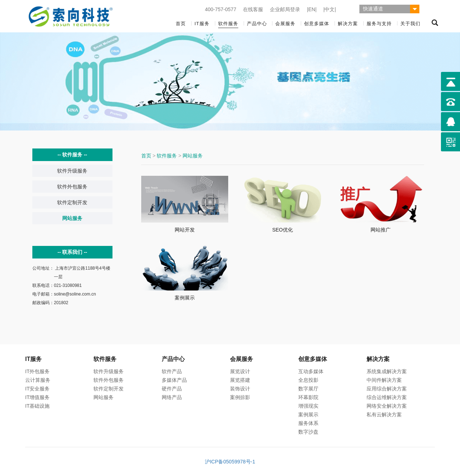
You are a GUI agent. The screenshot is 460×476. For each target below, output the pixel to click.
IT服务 (202, 24)
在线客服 (253, 9)
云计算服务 (38, 380)
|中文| (330, 9)
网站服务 (72, 218)
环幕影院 (308, 397)
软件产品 (172, 371)
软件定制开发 (72, 202)
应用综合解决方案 (387, 389)
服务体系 (308, 423)
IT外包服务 (37, 371)
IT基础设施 (37, 406)
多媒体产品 (174, 380)
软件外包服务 (72, 187)
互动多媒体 (311, 371)
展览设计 (240, 371)
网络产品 (172, 397)
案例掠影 (240, 397)
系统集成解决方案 (387, 371)
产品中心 (257, 24)
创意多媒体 (317, 24)
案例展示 (185, 298)
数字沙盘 (308, 432)
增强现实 (308, 406)
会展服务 (285, 24)
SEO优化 (282, 230)
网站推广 (381, 230)
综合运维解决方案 (387, 397)
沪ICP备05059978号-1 (230, 462)
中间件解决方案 (384, 380)
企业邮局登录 (285, 9)
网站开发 (185, 230)
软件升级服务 (72, 171)
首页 (181, 24)
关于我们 (410, 24)
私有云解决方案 (384, 415)
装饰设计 (240, 389)
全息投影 (308, 380)
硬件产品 (172, 389)
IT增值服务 (37, 397)
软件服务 (228, 24)
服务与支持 (379, 24)
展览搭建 (240, 380)
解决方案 (348, 24)
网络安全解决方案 (387, 406)
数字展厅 (308, 389)
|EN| (312, 9)
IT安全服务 (37, 389)
